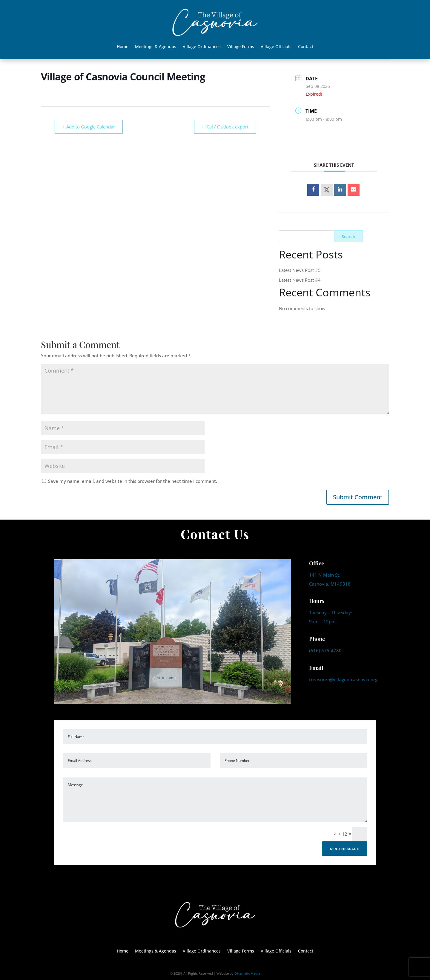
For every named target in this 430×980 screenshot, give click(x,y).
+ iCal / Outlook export (224, 127)
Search (348, 236)
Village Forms (241, 47)
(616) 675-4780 (325, 650)
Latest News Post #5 (300, 270)
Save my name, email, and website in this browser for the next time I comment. (133, 481)
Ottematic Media (247, 973)
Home (123, 47)
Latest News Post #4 (300, 280)
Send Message (345, 849)
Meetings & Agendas (156, 47)
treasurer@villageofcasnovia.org (343, 679)
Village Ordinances (202, 47)
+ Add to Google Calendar (90, 127)
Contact (306, 47)
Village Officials (276, 47)
